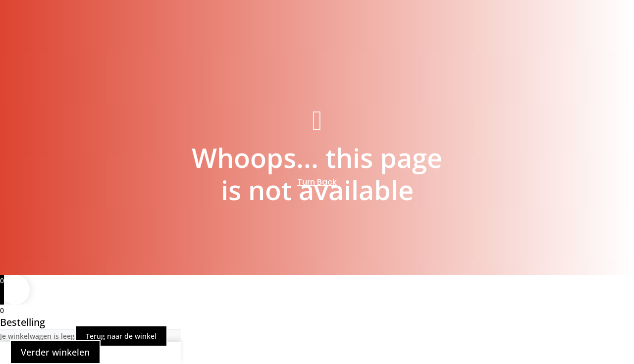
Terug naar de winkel (121, 336)
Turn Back (317, 182)
